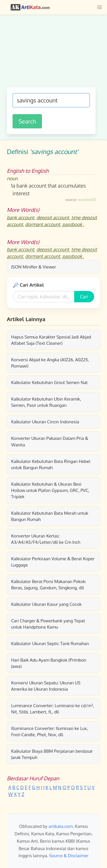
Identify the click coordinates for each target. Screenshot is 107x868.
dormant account (43, 224)
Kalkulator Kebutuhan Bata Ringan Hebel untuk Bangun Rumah (51, 464)
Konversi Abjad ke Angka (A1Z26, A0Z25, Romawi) (50, 363)
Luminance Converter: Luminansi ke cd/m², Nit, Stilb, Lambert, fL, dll (53, 709)
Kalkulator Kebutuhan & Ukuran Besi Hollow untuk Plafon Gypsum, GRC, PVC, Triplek (50, 490)
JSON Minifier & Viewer (34, 267)
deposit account (53, 217)
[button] (100, 7)
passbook (73, 224)
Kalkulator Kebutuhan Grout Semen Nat (49, 382)
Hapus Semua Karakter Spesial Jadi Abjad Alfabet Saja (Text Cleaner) (51, 340)
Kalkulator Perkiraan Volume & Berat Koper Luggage (53, 562)
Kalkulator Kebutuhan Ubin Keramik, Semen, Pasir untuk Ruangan (46, 402)
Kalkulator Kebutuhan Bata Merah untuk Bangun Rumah (50, 516)
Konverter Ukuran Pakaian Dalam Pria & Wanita (50, 441)
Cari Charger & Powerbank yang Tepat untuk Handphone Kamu (48, 624)
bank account (21, 217)
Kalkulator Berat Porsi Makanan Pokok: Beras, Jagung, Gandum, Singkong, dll (49, 584)
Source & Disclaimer (69, 855)
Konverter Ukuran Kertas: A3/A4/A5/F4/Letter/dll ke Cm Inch (46, 539)
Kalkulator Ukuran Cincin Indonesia (45, 422)
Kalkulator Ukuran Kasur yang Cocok (46, 604)
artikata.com (61, 826)
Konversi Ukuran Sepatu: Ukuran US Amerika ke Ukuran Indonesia (46, 686)
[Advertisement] (53, 54)
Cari (84, 297)
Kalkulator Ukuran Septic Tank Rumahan (50, 643)
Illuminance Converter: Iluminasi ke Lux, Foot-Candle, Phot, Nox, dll (50, 731)
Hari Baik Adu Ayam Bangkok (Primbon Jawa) (49, 663)
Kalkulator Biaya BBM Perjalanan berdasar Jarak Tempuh (52, 754)
